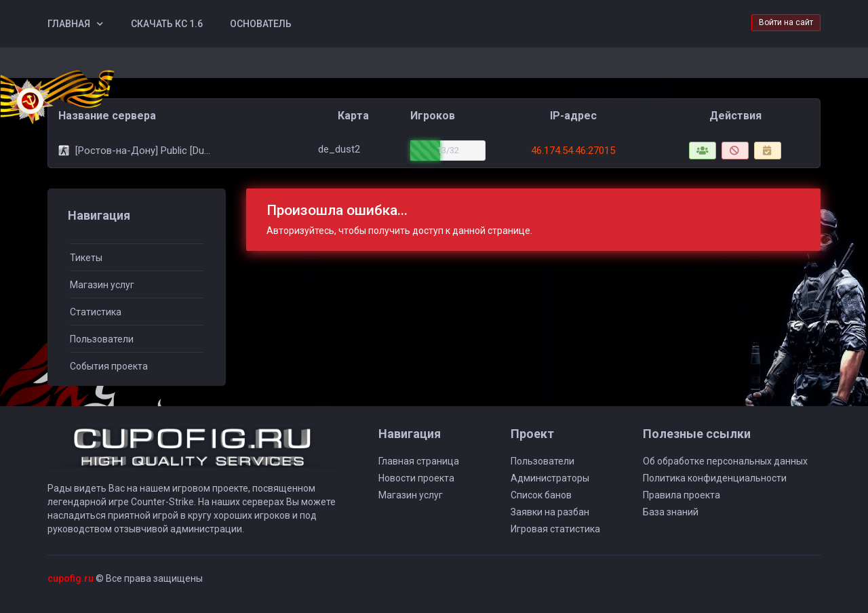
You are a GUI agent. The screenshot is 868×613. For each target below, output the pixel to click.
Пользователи (102, 339)
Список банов (541, 495)
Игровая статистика (555, 529)
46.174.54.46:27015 (573, 151)
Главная (69, 24)
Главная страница (419, 461)
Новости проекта (416, 478)
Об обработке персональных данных (725, 461)
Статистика (96, 312)
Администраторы (550, 478)
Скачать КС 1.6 (167, 24)
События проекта (109, 366)
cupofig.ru (71, 578)
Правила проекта (682, 495)
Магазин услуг (102, 285)
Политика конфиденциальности (715, 478)
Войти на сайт (786, 22)
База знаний (671, 512)
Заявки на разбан (550, 512)
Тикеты (86, 258)
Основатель (261, 24)
